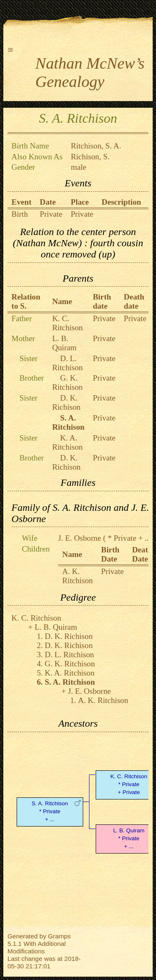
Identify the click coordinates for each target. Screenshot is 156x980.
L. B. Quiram (64, 343)
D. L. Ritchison (67, 363)
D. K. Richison (66, 402)
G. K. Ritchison (67, 382)
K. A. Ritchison (67, 442)
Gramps (59, 936)
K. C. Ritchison (67, 323)
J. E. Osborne (80, 538)
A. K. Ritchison (78, 576)
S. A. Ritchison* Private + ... (50, 811)
